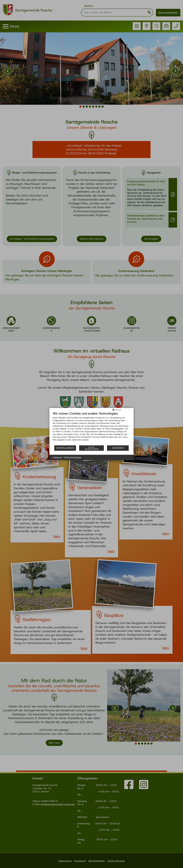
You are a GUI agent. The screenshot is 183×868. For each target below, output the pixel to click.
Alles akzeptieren (91, 448)
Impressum (57, 457)
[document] (91, 428)
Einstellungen (65, 448)
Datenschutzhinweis (73, 457)
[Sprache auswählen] (113, 410)
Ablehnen (118, 448)
